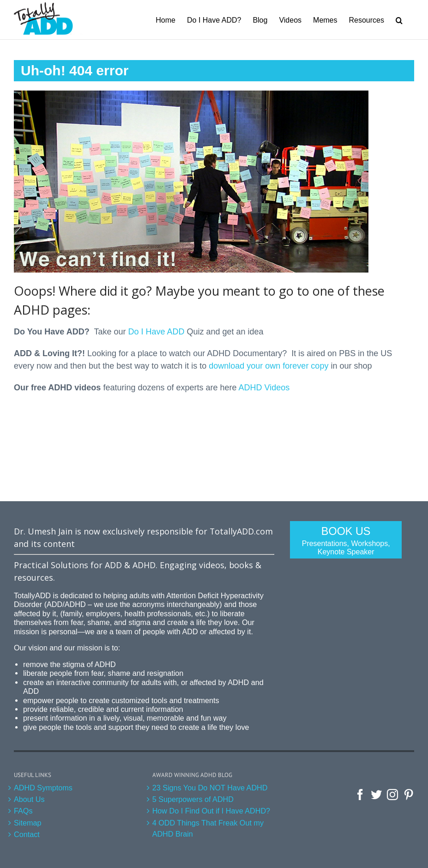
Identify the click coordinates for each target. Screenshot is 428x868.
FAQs (23, 811)
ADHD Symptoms (43, 788)
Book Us (346, 541)
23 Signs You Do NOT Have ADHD (210, 788)
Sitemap (27, 823)
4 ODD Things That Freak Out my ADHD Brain (208, 828)
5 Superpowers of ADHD (193, 799)
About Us (29, 799)
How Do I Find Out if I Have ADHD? (211, 811)
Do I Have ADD (156, 332)
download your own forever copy (268, 366)
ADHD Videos (264, 388)
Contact (27, 834)
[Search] (399, 20)
